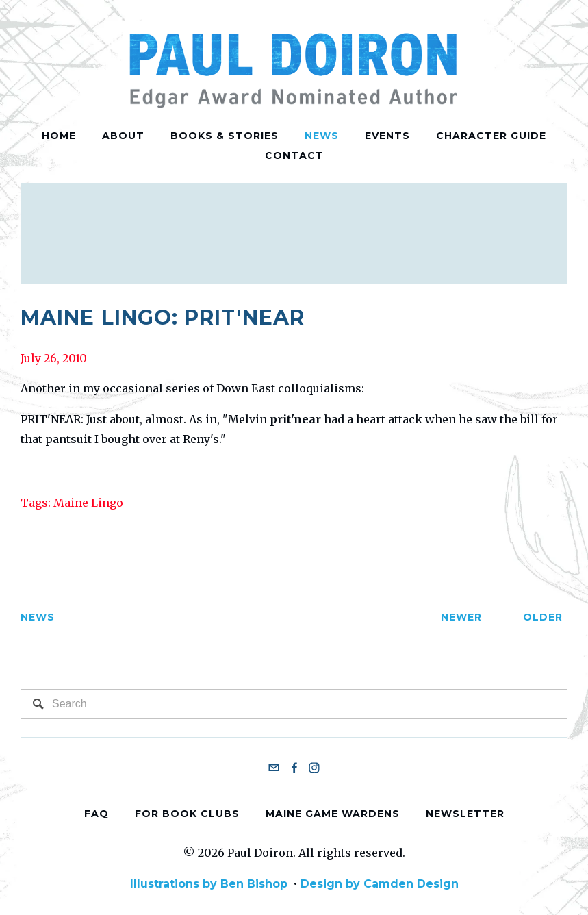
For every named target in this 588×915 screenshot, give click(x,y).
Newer (448, 617)
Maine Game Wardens (333, 813)
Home (59, 136)
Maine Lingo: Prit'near (163, 317)
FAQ (97, 813)
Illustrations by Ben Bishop (209, 884)
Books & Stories (225, 136)
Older (534, 617)
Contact (294, 155)
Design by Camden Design (380, 884)
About (123, 136)
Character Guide (491, 136)
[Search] (294, 704)
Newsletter (465, 813)
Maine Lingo (88, 503)
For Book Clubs (187, 813)
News (322, 136)
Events (387, 136)
